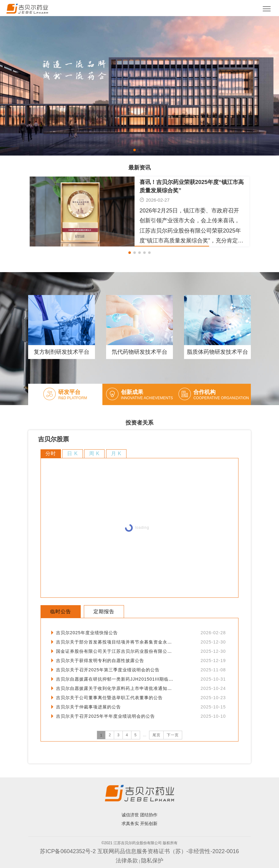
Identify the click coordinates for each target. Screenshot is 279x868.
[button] (135, 150)
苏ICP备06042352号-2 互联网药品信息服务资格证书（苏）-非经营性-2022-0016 (139, 851)
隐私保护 (152, 861)
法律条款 (127, 861)
